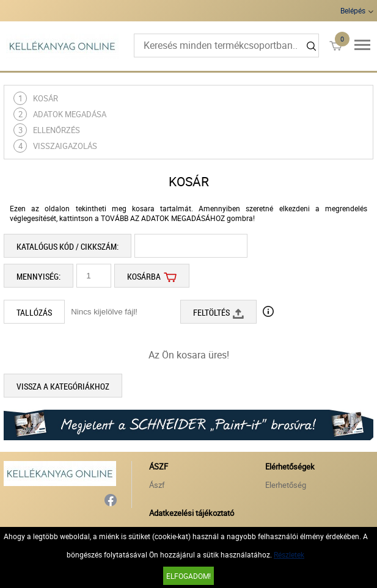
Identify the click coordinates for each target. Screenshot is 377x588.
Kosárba (152, 276)
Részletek (289, 554)
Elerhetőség (286, 485)
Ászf (157, 485)
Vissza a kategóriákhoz (63, 386)
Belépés (353, 10)
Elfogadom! (188, 576)
